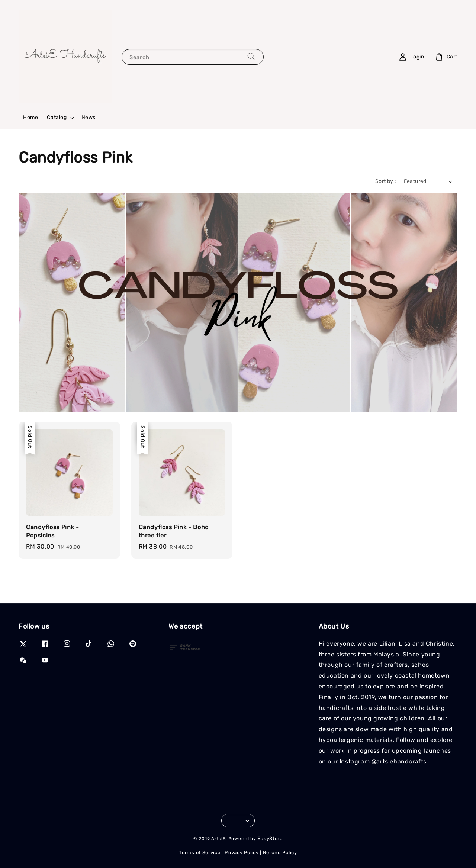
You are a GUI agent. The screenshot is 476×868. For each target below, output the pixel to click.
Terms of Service (200, 853)
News (89, 117)
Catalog (57, 117)
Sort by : (386, 181)
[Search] (251, 57)
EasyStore (270, 838)
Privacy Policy (242, 853)
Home (30, 117)
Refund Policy (280, 853)
